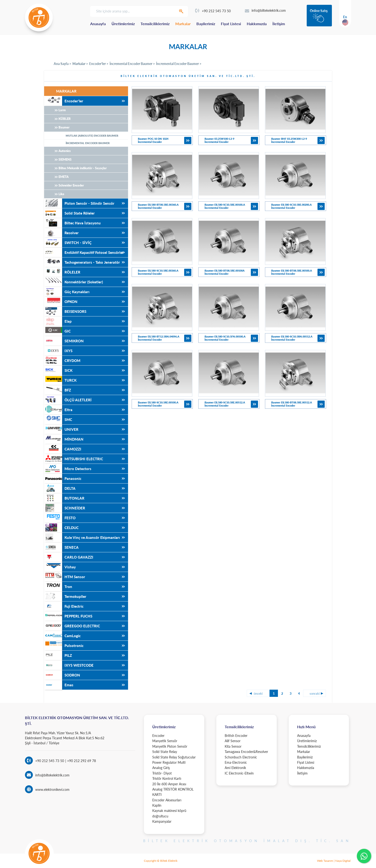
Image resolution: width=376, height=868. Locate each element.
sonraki (315, 693)
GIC (57, 331)
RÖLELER (62, 272)
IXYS (58, 351)
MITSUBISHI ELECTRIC (74, 459)
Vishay (60, 567)
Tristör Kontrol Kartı (167, 778)
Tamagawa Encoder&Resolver (246, 752)
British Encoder (236, 736)
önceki (258, 693)
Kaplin (157, 805)
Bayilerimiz (206, 24)
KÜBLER (65, 119)
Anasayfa (98, 24)
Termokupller (65, 596)
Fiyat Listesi (231, 24)
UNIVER (61, 429)
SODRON (62, 675)
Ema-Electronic (236, 762)
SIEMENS (65, 159)
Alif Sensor (233, 741)
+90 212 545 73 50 (213, 11)
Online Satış (319, 11)
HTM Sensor (65, 577)
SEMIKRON (64, 341)
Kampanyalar (162, 821)
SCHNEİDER (65, 508)
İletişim (279, 24)
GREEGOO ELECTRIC (72, 626)
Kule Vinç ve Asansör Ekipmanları (82, 537)
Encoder (158, 736)
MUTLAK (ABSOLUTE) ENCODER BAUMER (92, 136)
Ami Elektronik (235, 768)
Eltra (58, 410)
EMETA (64, 177)
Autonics (65, 151)
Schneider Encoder (71, 185)
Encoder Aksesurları (167, 800)
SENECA (61, 547)
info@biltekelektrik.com (265, 10)
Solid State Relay (165, 752)
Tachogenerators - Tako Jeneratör (82, 262)
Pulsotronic (64, 646)
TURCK (60, 380)
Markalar (183, 24)
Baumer (64, 127)
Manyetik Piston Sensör (170, 746)
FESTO (60, 518)
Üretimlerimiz (123, 24)
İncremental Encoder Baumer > (132, 64)
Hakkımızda (257, 24)
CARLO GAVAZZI (69, 557)
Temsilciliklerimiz (155, 24)
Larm (62, 110)
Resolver (61, 233)
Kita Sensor (233, 746)
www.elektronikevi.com (52, 789)
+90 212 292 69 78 (81, 761)
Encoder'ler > (99, 64)
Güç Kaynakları (67, 292)
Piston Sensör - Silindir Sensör (79, 203)
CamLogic (62, 636)
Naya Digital (343, 861)
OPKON (61, 302)
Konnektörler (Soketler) (73, 282)
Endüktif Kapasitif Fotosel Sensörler (84, 252)
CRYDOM (62, 361)
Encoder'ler (64, 101)
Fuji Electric (64, 606)
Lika (61, 194)
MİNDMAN (64, 439)
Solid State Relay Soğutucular (174, 757)
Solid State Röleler (69, 213)
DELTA (60, 488)
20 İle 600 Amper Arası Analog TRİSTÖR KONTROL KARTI (173, 789)
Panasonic (63, 478)
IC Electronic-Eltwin (239, 773)
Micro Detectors (68, 469)
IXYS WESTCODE (69, 665)
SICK (58, 370)
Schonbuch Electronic (241, 757)
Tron (58, 587)
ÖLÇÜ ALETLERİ (68, 400)
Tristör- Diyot (162, 773)
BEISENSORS (65, 311)
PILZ (58, 655)
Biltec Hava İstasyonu (72, 223)
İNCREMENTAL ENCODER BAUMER (88, 143)
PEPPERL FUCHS (68, 616)
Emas (59, 685)
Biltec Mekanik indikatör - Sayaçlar (83, 168)
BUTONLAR (64, 498)
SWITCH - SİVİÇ (68, 243)
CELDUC (61, 528)
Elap (58, 321)
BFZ (58, 390)
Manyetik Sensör (165, 741)
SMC (58, 419)
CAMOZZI (63, 449)
